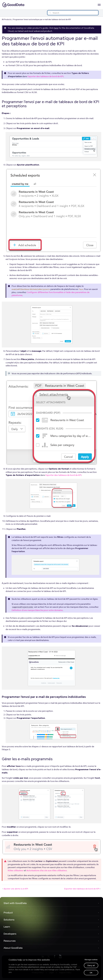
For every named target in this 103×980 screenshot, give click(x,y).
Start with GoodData (15, 903)
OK (91, 973)
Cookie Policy (39, 970)
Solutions (9, 920)
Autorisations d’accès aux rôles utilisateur (47, 870)
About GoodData (13, 948)
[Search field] (73, 13)
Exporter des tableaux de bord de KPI (46, 76)
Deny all (91, 965)
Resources (10, 941)
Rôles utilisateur (16, 870)
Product (8, 913)
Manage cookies (91, 960)
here (56, 28)
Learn (7, 927)
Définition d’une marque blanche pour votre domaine (37, 610)
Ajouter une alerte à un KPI (15, 889)
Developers (10, 934)
